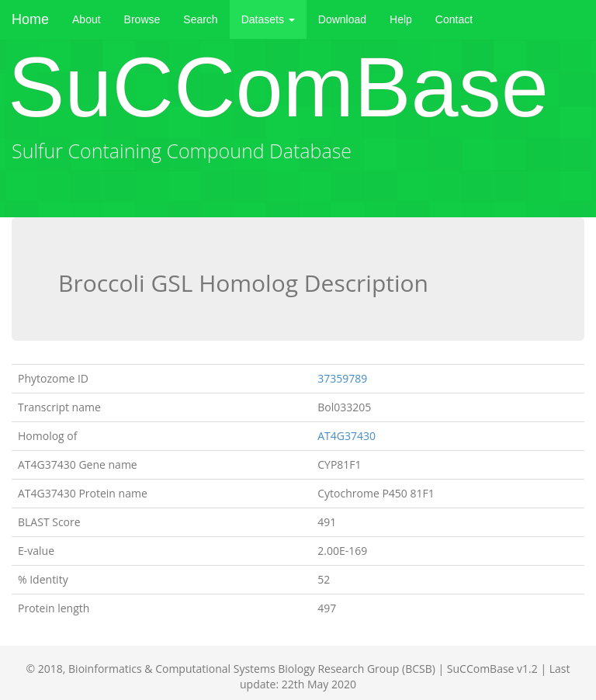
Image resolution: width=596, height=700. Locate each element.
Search (200, 19)
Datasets (268, 19)
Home (30, 19)
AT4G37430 (347, 436)
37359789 (342, 378)
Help (401, 19)
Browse (142, 19)
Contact (454, 19)
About (87, 19)
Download (342, 19)
